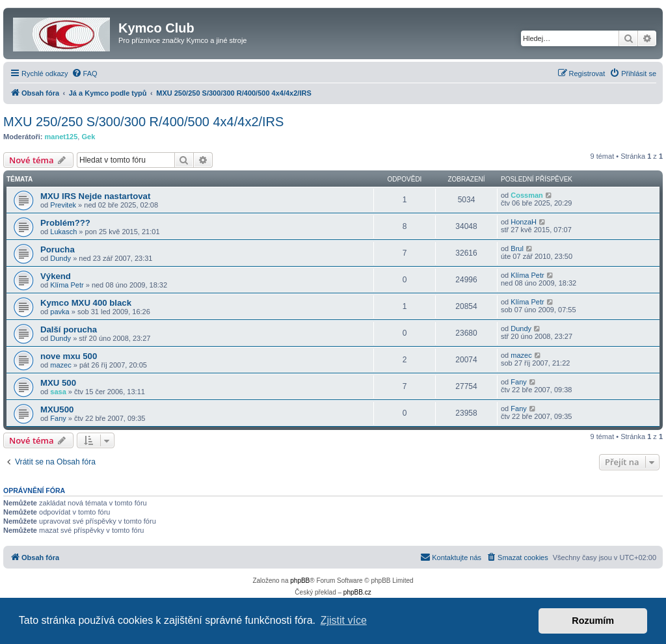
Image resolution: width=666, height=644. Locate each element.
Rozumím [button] (593, 621)
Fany (518, 382)
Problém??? (65, 223)
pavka (60, 312)
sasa (58, 392)
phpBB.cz (357, 592)
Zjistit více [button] (344, 620)
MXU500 (57, 409)
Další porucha (69, 329)
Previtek (63, 205)
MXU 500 (58, 383)
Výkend (56, 276)
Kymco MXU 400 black (86, 303)
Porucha (58, 249)
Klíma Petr (67, 285)
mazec (60, 365)
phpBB (300, 581)
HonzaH (524, 222)
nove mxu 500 (69, 356)
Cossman (527, 195)
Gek (88, 137)
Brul (517, 248)
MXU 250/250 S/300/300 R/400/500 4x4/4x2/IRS (143, 122)
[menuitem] (85, 74)
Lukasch (63, 232)
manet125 (61, 137)
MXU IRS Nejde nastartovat (95, 196)
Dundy (60, 258)
